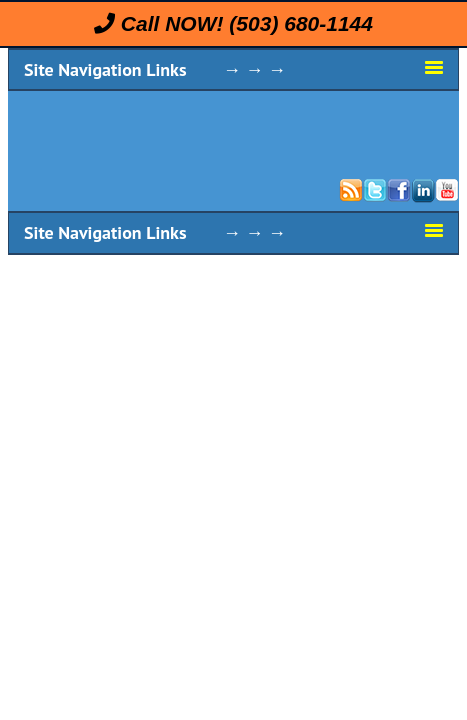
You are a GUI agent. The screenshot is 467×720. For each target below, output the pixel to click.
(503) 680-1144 (301, 23)
